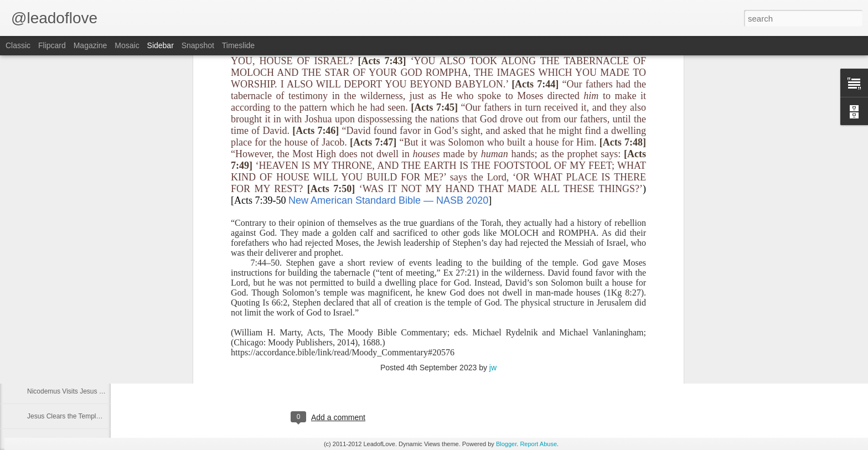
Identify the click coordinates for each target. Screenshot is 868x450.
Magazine (91, 45)
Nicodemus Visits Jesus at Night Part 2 (84, 366)
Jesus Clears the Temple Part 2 (73, 416)
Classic (18, 45)
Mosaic (127, 45)
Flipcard (52, 45)
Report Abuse (538, 444)
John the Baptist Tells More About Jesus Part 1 (96, 317)
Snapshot (198, 45)
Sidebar (161, 45)
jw (493, 207)
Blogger (506, 444)
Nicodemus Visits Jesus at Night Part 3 (84, 342)
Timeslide (238, 45)
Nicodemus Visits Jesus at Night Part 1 (84, 391)
